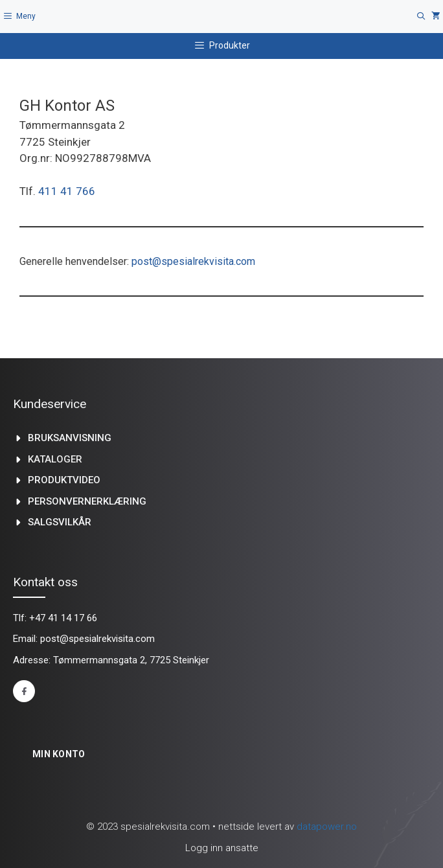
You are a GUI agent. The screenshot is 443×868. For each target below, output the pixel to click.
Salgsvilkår (60, 522)
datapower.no (327, 827)
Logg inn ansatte (222, 848)
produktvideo (64, 480)
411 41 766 (67, 191)
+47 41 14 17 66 (63, 618)
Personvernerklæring (87, 501)
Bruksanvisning (70, 438)
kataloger (55, 459)
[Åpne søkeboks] (421, 17)
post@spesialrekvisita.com (193, 261)
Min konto (59, 754)
